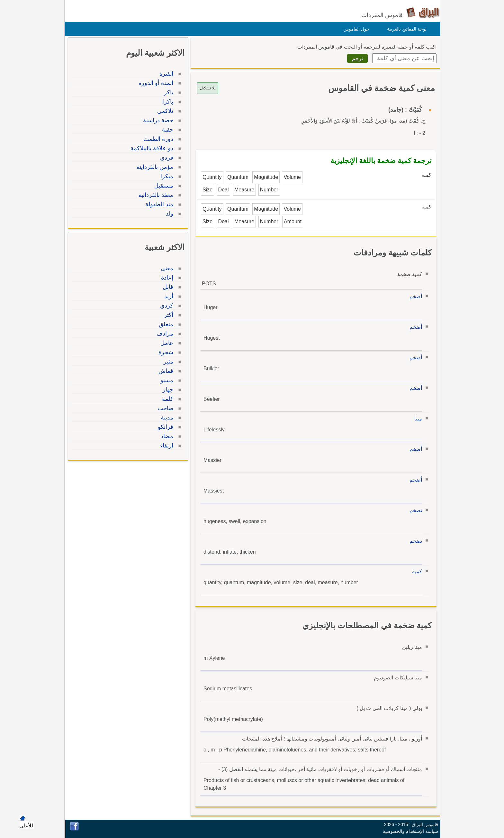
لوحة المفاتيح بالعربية (405, 29)
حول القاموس (355, 29)
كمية (415, 571)
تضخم (414, 510)
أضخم (414, 296)
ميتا (417, 419)
